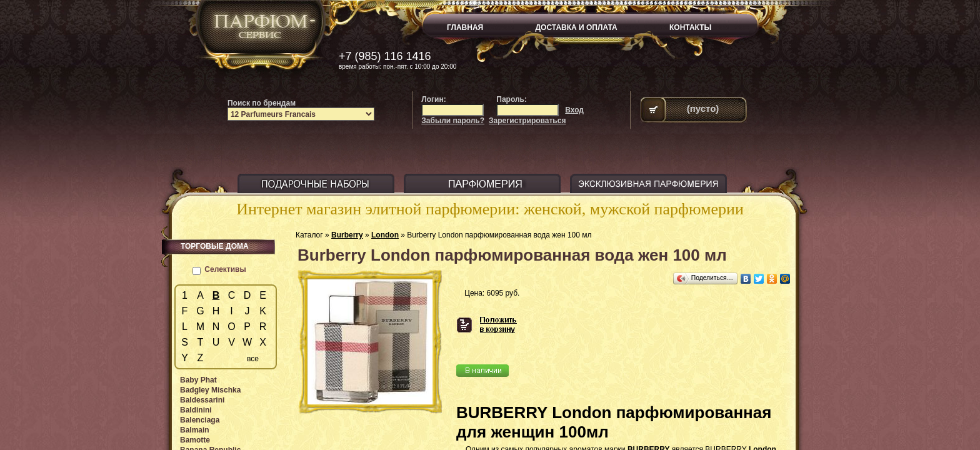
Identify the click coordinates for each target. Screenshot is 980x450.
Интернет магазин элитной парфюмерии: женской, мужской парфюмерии (490, 209)
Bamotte (195, 440)
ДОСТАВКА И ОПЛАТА (577, 27)
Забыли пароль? (453, 121)
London (385, 235)
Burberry (347, 235)
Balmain (195, 430)
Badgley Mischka (210, 390)
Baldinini (196, 410)
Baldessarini (202, 400)
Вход (574, 110)
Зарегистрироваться (527, 121)
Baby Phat (198, 380)
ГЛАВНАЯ (465, 27)
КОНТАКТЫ (690, 27)
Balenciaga (200, 420)
